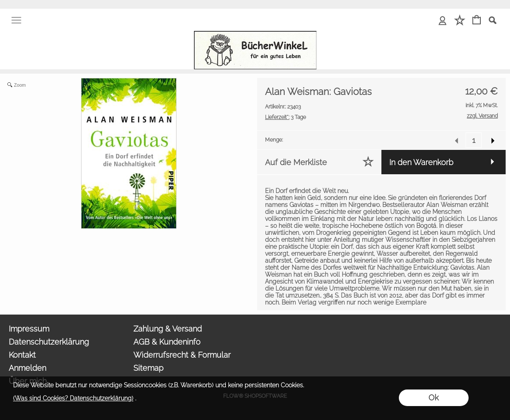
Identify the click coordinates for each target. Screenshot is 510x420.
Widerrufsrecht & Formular (182, 355)
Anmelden (27, 368)
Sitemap (148, 368)
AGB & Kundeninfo (167, 342)
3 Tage (286, 117)
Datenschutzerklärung (49, 342)
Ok (433, 398)
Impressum (29, 329)
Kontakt (22, 355)
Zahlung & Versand (168, 329)
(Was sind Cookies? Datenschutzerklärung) (73, 398)
